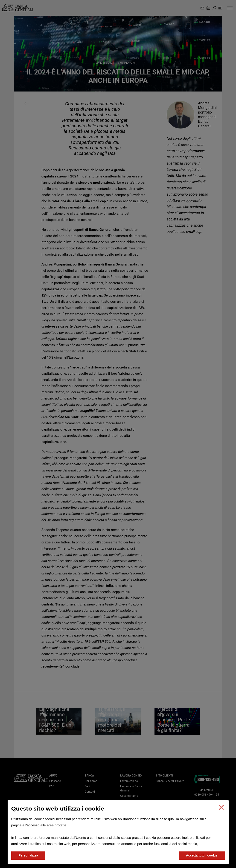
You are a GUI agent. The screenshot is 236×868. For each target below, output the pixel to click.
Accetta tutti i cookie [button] (202, 855)
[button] (221, 807)
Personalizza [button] (28, 855)
